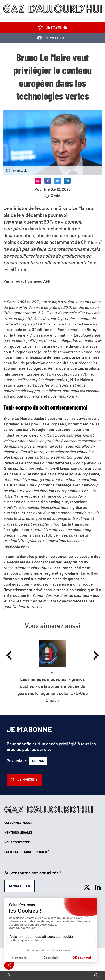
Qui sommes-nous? (18, 823)
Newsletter (52, 39)
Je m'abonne (53, 28)
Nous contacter (17, 842)
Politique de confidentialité (27, 852)
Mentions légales (18, 833)
